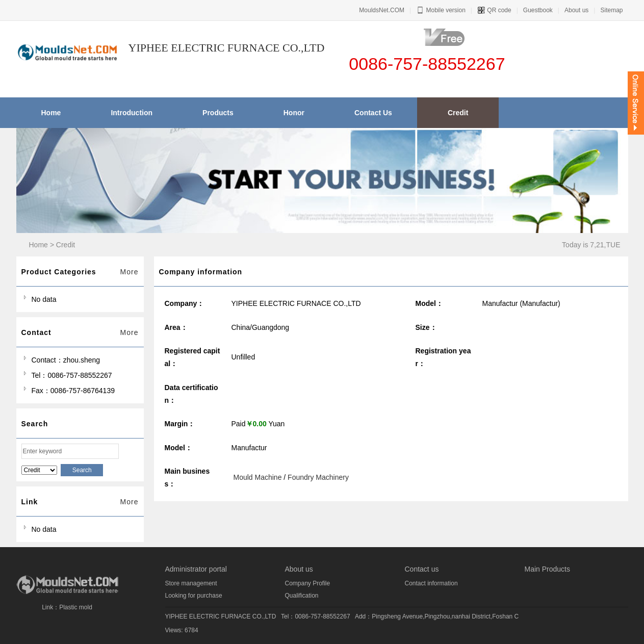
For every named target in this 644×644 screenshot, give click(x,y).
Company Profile (308, 583)
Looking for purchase (194, 596)
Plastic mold (76, 607)
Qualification (302, 596)
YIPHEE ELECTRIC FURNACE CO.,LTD (221, 616)
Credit (66, 245)
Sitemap (611, 10)
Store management (191, 583)
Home (38, 245)
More (130, 272)
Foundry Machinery (318, 477)
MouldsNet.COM (382, 10)
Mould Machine (258, 477)
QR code (494, 10)
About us (576, 10)
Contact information (431, 583)
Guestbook (538, 10)
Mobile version (441, 10)
